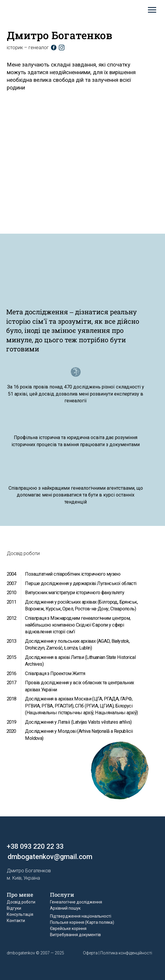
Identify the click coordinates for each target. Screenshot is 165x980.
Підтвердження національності (81, 916)
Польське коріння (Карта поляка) (82, 922)
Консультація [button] (20, 914)
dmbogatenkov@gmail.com (50, 857)
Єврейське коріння (68, 928)
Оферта (90, 953)
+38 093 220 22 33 (35, 846)
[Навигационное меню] (152, 10)
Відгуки (14, 908)
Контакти (16, 921)
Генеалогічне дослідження (76, 902)
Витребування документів (75, 935)
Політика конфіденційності (126, 953)
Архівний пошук (65, 908)
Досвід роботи (21, 902)
